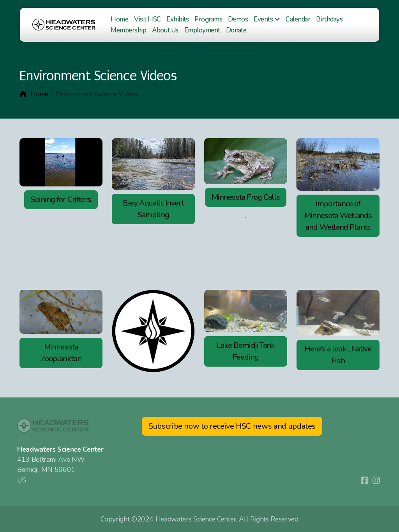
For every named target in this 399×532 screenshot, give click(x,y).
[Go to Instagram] (376, 481)
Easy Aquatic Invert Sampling (154, 209)
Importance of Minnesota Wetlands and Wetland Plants (338, 215)
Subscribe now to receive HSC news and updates (232, 426)
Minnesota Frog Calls (246, 197)
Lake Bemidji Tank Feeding (246, 351)
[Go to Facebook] (364, 481)
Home (39, 94)
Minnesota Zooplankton (61, 353)
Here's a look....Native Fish (338, 355)
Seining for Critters (61, 199)
